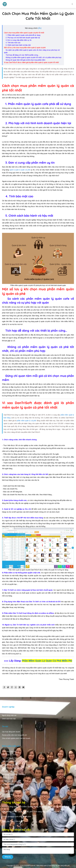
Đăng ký (8, 857)
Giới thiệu (5, 712)
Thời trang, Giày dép (9, 751)
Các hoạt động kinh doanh (11, 732)
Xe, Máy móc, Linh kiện (10, 781)
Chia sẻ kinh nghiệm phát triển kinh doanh (16, 738)
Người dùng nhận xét (9, 715)
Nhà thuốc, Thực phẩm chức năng (14, 775)
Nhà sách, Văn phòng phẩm (11, 791)
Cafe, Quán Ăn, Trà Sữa (10, 755)
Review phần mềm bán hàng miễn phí (14, 735)
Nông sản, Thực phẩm (10, 771)
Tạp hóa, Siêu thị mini (9, 758)
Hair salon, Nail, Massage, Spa (12, 768)
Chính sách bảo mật (9, 719)
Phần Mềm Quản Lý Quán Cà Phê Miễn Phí (47, 661)
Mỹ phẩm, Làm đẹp (8, 765)
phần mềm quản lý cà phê (27, 421)
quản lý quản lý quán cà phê (20, 170)
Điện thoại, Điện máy (9, 761)
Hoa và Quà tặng (8, 794)
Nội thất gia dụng (8, 784)
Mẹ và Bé (5, 788)
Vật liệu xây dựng (8, 778)
